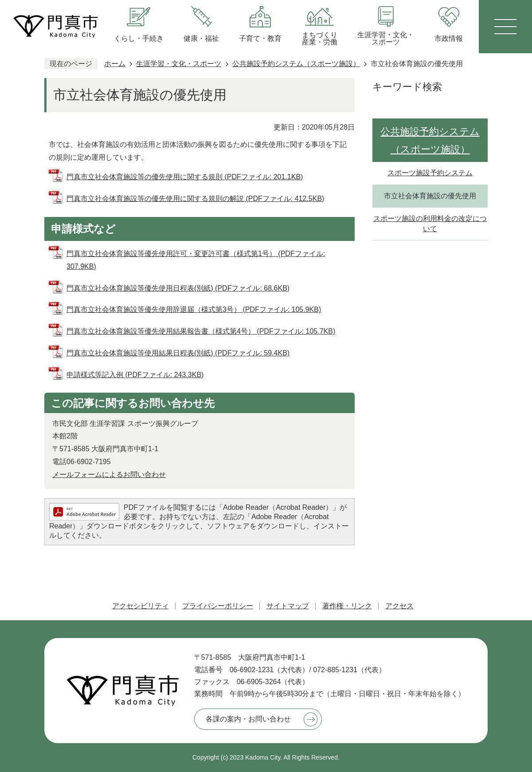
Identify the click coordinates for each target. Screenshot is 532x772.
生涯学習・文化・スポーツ (179, 64)
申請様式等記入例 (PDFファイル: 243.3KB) (135, 375)
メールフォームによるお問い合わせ (109, 475)
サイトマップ (288, 606)
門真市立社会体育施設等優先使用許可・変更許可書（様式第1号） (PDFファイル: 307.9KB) (196, 260)
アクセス (399, 606)
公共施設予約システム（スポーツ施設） (296, 64)
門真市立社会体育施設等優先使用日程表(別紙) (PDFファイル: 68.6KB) (178, 288)
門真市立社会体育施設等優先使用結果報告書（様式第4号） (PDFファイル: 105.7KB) (201, 331)
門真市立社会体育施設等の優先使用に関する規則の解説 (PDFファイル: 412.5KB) (195, 199)
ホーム (115, 64)
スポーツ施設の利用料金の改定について (430, 223)
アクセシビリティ (141, 606)
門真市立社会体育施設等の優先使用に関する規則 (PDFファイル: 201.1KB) (185, 177)
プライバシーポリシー (218, 606)
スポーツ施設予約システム (430, 173)
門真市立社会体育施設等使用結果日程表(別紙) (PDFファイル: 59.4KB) (178, 353)
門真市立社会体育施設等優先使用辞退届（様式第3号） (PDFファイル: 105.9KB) (194, 309)
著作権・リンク (347, 606)
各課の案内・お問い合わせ (248, 719)
